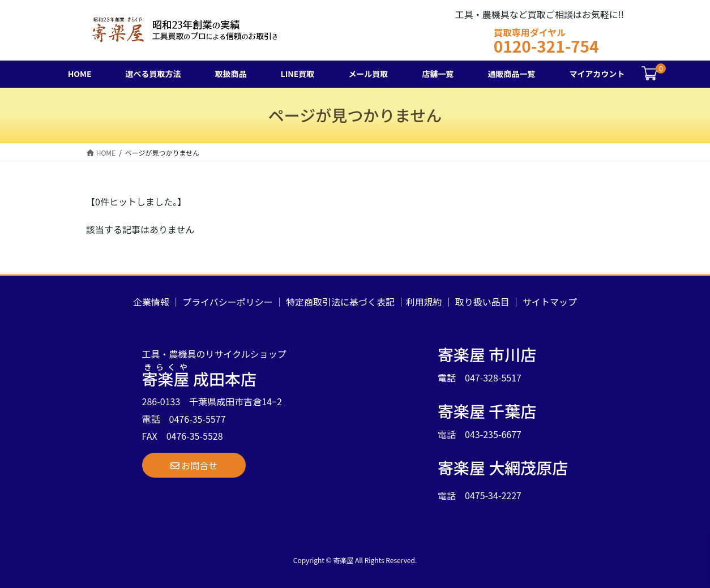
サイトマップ (550, 302)
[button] (194, 465)
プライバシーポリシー (228, 302)
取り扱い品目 (482, 302)
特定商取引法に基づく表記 (340, 302)
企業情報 (151, 302)
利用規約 (424, 302)
